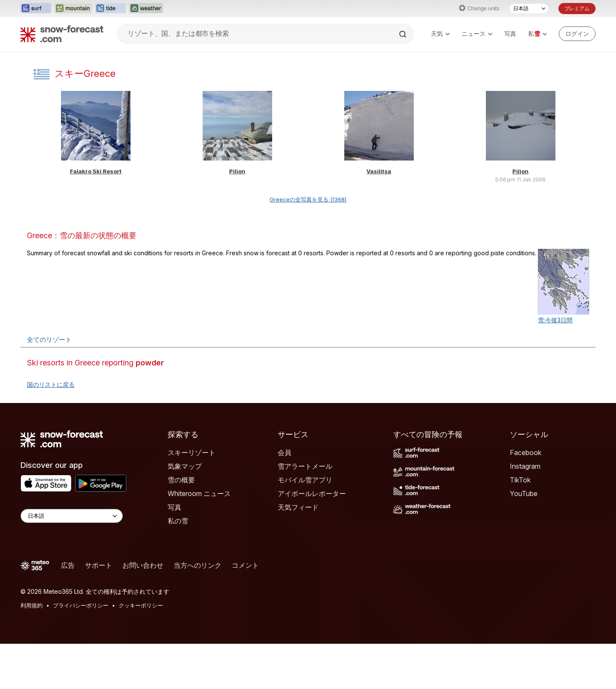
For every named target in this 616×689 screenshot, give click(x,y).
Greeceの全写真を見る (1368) (308, 199)
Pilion (237, 171)
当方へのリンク (198, 565)
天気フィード (298, 507)
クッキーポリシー (141, 605)
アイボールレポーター (312, 493)
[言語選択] (529, 9)
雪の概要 (181, 480)
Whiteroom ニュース (199, 493)
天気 (440, 34)
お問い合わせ (143, 565)
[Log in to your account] (577, 34)
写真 (510, 34)
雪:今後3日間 (555, 320)
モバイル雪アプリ (305, 480)
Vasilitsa (379, 171)
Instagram (525, 466)
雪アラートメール (305, 466)
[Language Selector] (72, 516)
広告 (68, 565)
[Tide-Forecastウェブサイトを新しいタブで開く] (110, 9)
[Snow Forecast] (62, 34)
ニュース (477, 34)
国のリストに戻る (51, 384)
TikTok (520, 480)
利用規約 (32, 605)
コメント (245, 565)
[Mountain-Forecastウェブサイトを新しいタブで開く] (73, 9)
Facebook (526, 453)
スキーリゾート (192, 453)
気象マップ (185, 466)
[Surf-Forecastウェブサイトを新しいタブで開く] (36, 9)
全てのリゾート (49, 340)
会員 (285, 453)
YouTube (524, 493)
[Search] (404, 34)
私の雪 (178, 521)
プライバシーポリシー (81, 605)
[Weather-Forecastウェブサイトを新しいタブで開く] (146, 9)
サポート (99, 565)
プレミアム (577, 8)
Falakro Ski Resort (96, 171)
